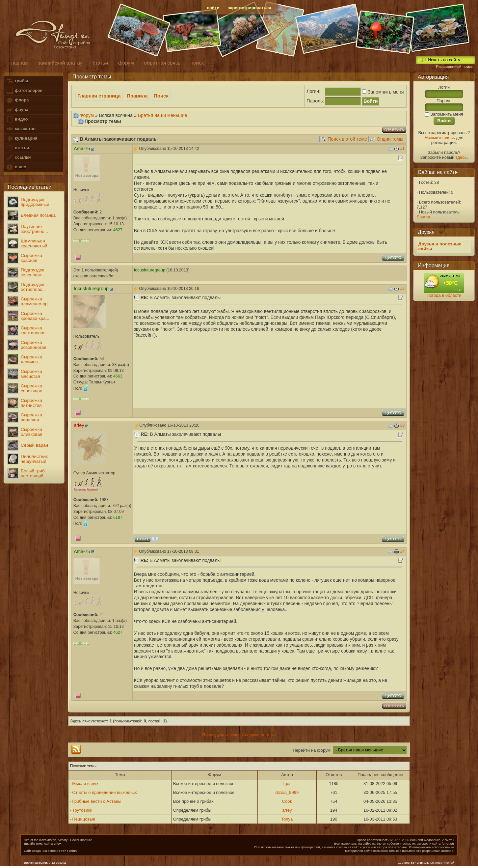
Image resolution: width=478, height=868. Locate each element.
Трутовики (82, 810)
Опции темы (390, 139)
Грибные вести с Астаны (97, 801)
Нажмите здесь (440, 138)
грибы (17, 81)
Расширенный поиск (454, 67)
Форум (87, 115)
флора (17, 100)
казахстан (21, 129)
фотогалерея (24, 91)
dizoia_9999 (287, 792)
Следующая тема (259, 735)
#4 (402, 551)
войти (213, 8)
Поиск (161, 96)
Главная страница (99, 96)
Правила (137, 96)
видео (17, 119)
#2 (402, 289)
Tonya (287, 819)
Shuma (424, 217)
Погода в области (444, 295)
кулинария (22, 139)
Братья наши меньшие (163, 115)
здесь (461, 157)
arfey (287, 810)
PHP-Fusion (68, 851)
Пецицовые (84, 819)
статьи (17, 148)
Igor (287, 784)
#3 (402, 425)
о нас (16, 167)
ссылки (18, 158)
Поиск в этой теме (347, 139)
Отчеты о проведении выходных (105, 792)
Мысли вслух (85, 784)
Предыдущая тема (220, 735)
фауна (17, 110)
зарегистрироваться (250, 8)
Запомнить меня (382, 92)
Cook (287, 801)
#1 (402, 149)
